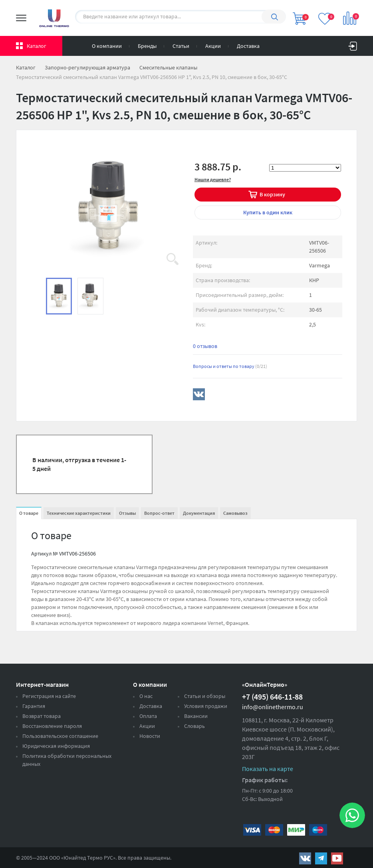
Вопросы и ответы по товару (230, 366)
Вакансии (196, 716)
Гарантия (34, 706)
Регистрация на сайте (49, 696)
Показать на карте (268, 769)
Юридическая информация (56, 746)
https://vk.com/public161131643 (305, 858)
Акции (213, 46)
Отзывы (127, 513)
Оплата (148, 716)
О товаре (29, 513)
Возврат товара (42, 716)
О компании (107, 46)
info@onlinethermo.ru (273, 707)
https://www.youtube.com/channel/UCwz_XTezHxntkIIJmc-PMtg (337, 858)
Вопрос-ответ (159, 513)
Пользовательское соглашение (60, 736)
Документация (199, 513)
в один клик (268, 212)
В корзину (272, 194)
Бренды (147, 46)
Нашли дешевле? (213, 179)
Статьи (181, 46)
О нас (146, 696)
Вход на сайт (353, 44)
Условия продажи (206, 706)
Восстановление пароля (52, 726)
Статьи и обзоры (205, 696)
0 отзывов (205, 346)
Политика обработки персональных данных (67, 760)
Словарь (194, 726)
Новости (150, 736)
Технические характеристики (79, 513)
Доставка (248, 46)
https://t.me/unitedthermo (321, 858)
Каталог (37, 46)
